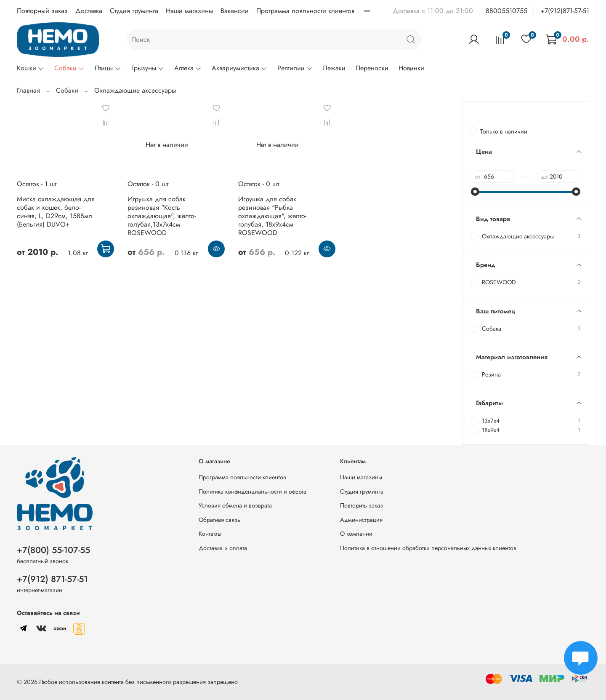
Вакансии (235, 11)
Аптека (188, 68)
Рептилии (295, 68)
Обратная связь (219, 520)
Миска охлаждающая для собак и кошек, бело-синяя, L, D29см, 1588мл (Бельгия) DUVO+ (56, 212)
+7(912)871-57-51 (565, 11)
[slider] (475, 192)
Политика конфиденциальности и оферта (252, 492)
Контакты (210, 534)
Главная (28, 90)
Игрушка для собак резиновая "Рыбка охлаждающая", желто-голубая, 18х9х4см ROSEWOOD (272, 216)
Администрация (361, 520)
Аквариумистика (239, 68)
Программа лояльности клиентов (305, 11)
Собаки (69, 68)
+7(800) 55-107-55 (53, 550)
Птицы (108, 68)
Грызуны (148, 68)
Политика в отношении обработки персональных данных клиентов (428, 548)
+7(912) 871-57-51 (52, 579)
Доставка (89, 11)
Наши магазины (189, 11)
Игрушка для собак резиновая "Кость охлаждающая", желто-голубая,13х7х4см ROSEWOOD (162, 216)
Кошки (31, 68)
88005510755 (506, 11)
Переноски (372, 68)
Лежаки (334, 68)
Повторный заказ (42, 11)
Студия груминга (134, 11)
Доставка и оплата (223, 548)
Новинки (411, 68)
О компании (356, 534)
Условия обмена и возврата (235, 505)
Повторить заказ (361, 505)
